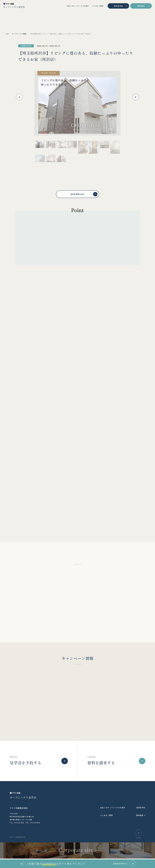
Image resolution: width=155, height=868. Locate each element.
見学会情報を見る (84, 194)
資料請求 (141, 6)
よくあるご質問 (98, 6)
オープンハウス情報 (19, 34)
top (7, 34)
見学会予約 (118, 6)
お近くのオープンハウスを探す (78, 6)
